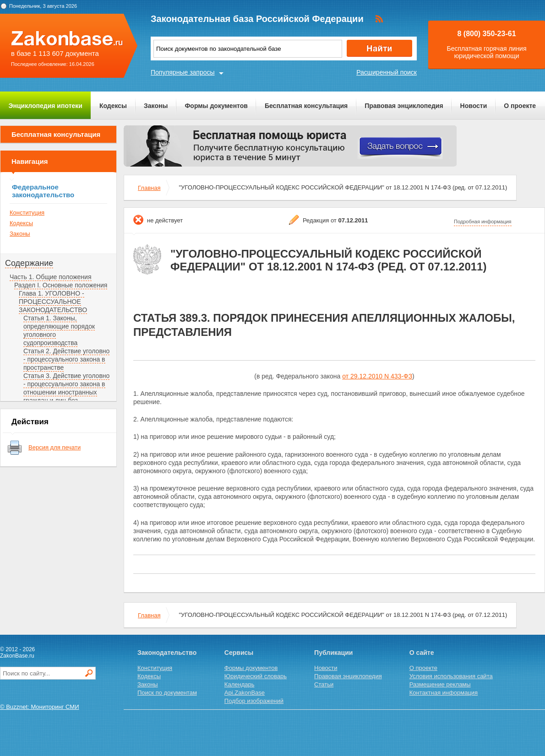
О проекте (520, 106)
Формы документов (216, 106)
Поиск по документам (167, 693)
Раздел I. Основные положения (61, 285)
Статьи (324, 684)
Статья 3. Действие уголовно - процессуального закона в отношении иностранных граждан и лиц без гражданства (66, 392)
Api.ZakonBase (245, 693)
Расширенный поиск (387, 72)
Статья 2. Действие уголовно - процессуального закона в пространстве (66, 359)
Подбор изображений (254, 701)
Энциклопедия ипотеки (46, 106)
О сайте (422, 653)
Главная (149, 188)
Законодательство (167, 653)
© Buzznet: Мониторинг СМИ (40, 707)
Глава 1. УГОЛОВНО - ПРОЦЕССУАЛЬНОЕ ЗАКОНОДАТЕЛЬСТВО (53, 302)
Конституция (27, 213)
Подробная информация (483, 221)
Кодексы (113, 106)
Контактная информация (444, 693)
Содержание (29, 263)
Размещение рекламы (440, 684)
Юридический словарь (256, 676)
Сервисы (239, 653)
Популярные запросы (183, 72)
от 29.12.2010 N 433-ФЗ (377, 376)
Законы (156, 106)
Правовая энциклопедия (404, 106)
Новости (474, 106)
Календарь (240, 684)
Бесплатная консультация (306, 106)
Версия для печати (54, 447)
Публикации (333, 653)
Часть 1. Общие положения (51, 277)
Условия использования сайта (451, 676)
